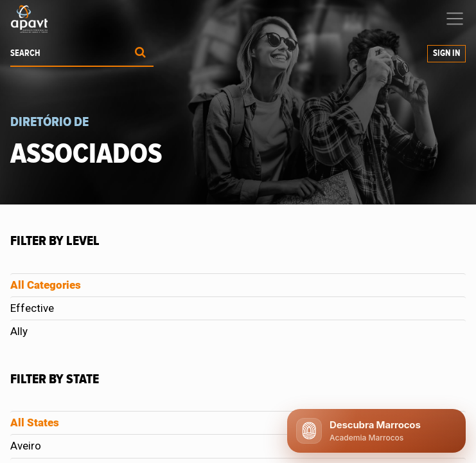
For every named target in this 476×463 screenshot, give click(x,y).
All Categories (46, 285)
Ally (19, 331)
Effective (32, 308)
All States (35, 422)
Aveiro (26, 446)
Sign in (446, 53)
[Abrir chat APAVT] (376, 431)
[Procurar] (140, 54)
